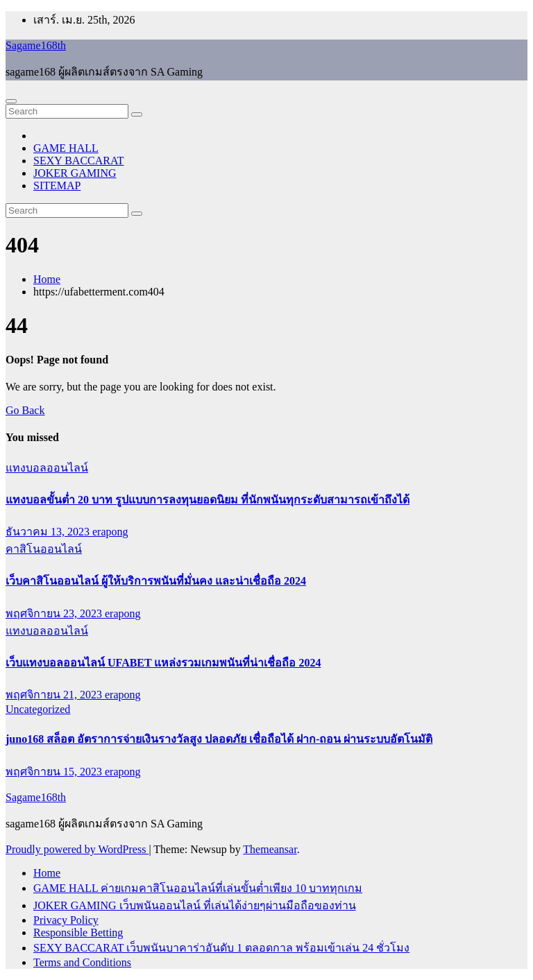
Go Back (25, 410)
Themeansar (270, 849)
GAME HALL (66, 148)
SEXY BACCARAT (79, 161)
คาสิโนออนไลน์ (44, 549)
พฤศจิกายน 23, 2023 (55, 613)
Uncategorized (38, 709)
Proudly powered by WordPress (77, 849)
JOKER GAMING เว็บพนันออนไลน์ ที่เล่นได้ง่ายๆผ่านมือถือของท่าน (195, 905)
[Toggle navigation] (11, 101)
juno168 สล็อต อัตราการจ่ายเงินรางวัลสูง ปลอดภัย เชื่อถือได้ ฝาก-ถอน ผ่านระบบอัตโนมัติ (219, 739)
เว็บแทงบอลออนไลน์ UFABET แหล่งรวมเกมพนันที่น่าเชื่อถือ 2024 (163, 663)
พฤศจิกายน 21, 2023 (55, 695)
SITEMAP (57, 186)
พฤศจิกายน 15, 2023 (55, 772)
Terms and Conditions (82, 962)
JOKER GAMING (75, 173)
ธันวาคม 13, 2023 (49, 532)
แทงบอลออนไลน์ (47, 468)
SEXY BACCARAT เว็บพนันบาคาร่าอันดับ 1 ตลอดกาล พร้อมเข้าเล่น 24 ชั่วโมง (221, 948)
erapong (110, 532)
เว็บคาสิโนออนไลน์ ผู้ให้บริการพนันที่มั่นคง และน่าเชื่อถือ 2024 (156, 581)
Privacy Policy (66, 920)
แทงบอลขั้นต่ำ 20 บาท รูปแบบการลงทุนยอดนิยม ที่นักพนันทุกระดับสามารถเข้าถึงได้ (208, 500)
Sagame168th (36, 45)
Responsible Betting (78, 932)
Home (47, 279)
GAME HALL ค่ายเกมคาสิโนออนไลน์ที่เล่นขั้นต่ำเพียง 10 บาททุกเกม (198, 888)
